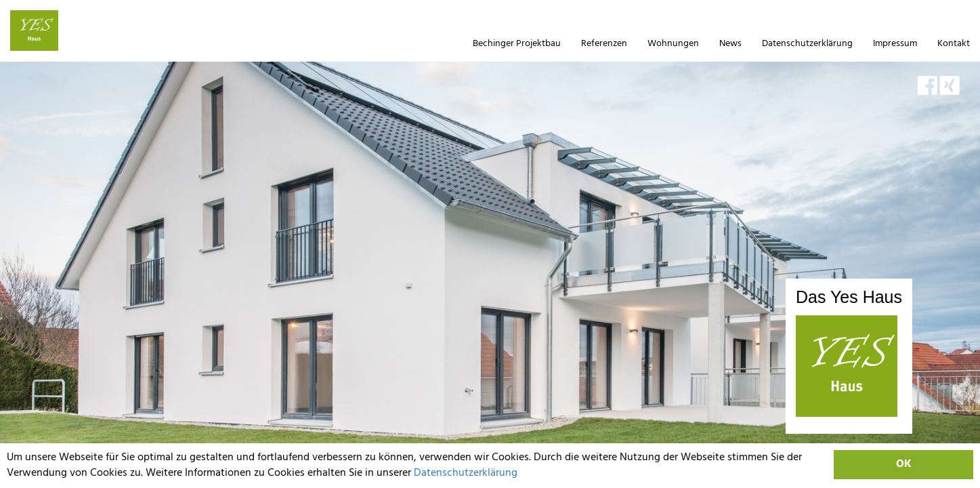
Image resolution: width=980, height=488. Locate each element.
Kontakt (954, 44)
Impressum (895, 44)
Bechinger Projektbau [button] (517, 44)
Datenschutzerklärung (466, 473)
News (730, 44)
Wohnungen (673, 44)
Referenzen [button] (604, 44)
